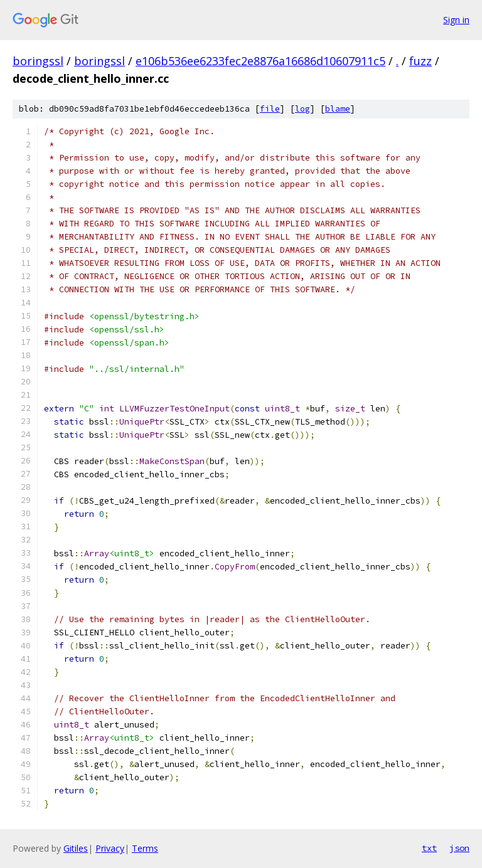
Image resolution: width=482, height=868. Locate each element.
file (270, 109)
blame (338, 109)
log (303, 109)
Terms (145, 848)
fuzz (420, 61)
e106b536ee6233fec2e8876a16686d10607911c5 (260, 61)
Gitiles (76, 848)
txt (429, 848)
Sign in (456, 20)
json (459, 848)
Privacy (110, 848)
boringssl (38, 61)
